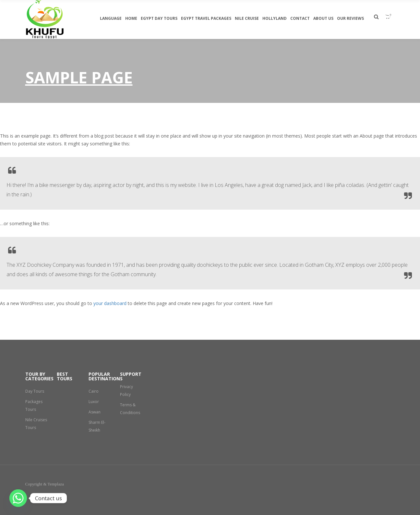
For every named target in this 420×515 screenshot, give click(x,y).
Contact (300, 18)
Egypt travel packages (206, 18)
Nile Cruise (247, 18)
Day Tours (35, 391)
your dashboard (110, 303)
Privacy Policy (126, 391)
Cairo (94, 391)
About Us (323, 18)
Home (131, 18)
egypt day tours (159, 18)
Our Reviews (350, 18)
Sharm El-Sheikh (97, 426)
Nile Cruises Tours (36, 424)
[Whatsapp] (18, 498)
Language (111, 18)
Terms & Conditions (130, 409)
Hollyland (275, 18)
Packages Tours (34, 405)
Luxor (94, 402)
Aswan (95, 412)
